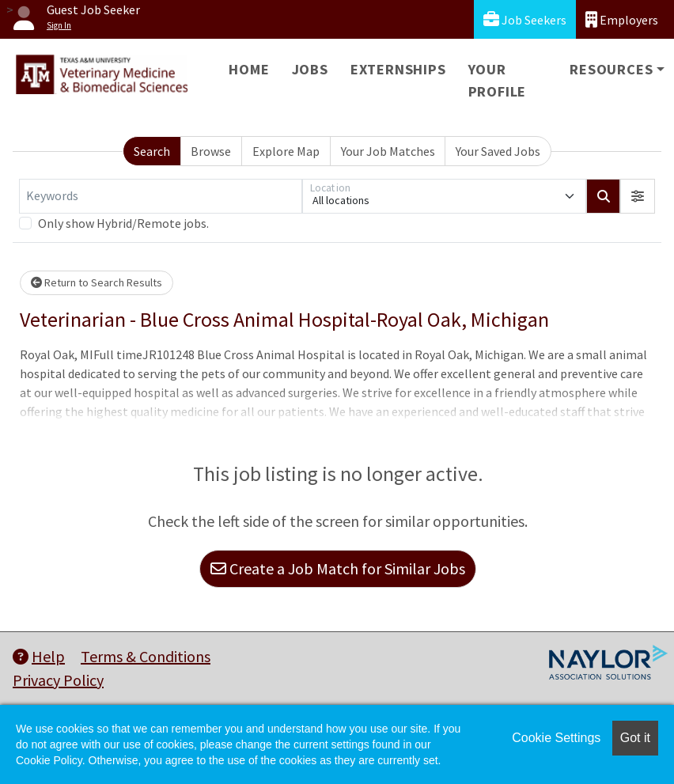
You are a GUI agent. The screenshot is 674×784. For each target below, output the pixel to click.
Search (152, 151)
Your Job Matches (388, 151)
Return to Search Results (97, 282)
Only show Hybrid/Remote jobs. (123, 223)
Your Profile (498, 80)
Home (249, 69)
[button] (638, 196)
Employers (622, 19)
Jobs (310, 69)
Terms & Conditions (146, 656)
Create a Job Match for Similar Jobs (338, 568)
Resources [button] (611, 69)
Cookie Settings (556, 738)
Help (39, 656)
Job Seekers (525, 19)
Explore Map (286, 151)
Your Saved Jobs (498, 151)
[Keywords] (161, 196)
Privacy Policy (58, 680)
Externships (398, 69)
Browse (211, 151)
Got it (635, 738)
